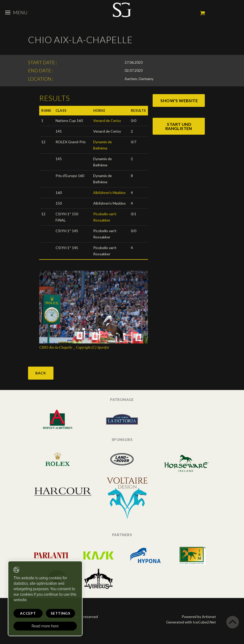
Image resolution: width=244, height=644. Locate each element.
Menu (16, 12)
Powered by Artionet (199, 617)
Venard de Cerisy (107, 121)
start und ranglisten (179, 126)
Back (41, 373)
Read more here (45, 626)
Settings (60, 613)
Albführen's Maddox (109, 193)
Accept (28, 613)
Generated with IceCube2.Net (191, 622)
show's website (179, 100)
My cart (202, 13)
